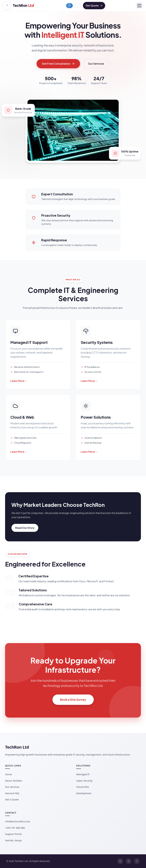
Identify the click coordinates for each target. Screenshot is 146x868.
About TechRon (14, 781)
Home (8, 774)
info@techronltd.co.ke (18, 821)
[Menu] (139, 6)
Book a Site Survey (73, 700)
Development (84, 793)
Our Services (96, 64)
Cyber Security (84, 781)
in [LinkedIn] (120, 861)
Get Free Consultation (58, 64)
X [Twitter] (129, 861)
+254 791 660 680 (15, 828)
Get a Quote (12, 799)
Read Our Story (25, 528)
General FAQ (12, 793)
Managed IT (83, 774)
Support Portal (13, 834)
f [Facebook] (137, 861)
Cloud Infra (83, 787)
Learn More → (19, 381)
